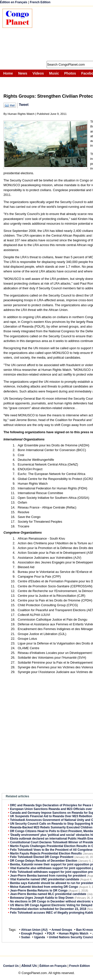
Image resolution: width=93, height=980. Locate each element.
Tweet (24, 105)
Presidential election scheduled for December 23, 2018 (48, 909)
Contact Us (11, 966)
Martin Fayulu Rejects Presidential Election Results (46, 853)
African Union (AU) (34, 930)
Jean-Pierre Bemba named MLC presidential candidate (48, 894)
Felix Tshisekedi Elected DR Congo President (42, 857)
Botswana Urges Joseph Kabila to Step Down (42, 898)
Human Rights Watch (74, 934)
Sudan (26, 937)
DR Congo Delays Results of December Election (44, 861)
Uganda (40, 937)
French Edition (40, 2)
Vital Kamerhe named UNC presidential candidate (45, 879)
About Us (29, 966)
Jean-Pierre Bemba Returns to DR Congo (39, 891)
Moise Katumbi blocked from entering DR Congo (44, 887)
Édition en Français (14, 2)
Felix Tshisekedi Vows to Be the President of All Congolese (51, 850)
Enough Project (32, 934)
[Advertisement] (65, 34)
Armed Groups (62, 930)
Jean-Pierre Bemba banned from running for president (48, 876)
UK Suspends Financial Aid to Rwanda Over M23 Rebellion (51, 816)
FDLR (51, 934)
